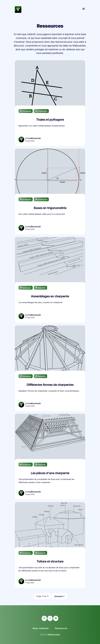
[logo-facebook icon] (44, 618)
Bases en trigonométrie (50, 208)
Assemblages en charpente (50, 296)
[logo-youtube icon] (56, 618)
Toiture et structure (50, 561)
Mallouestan (54, 635)
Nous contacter (41, 628)
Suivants (60, 596)
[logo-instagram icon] (50, 618)
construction (41, 111)
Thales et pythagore (50, 120)
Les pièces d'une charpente (50, 473)
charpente (40, 288)
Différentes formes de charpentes (50, 385)
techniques (26, 111)
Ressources (61, 628)
